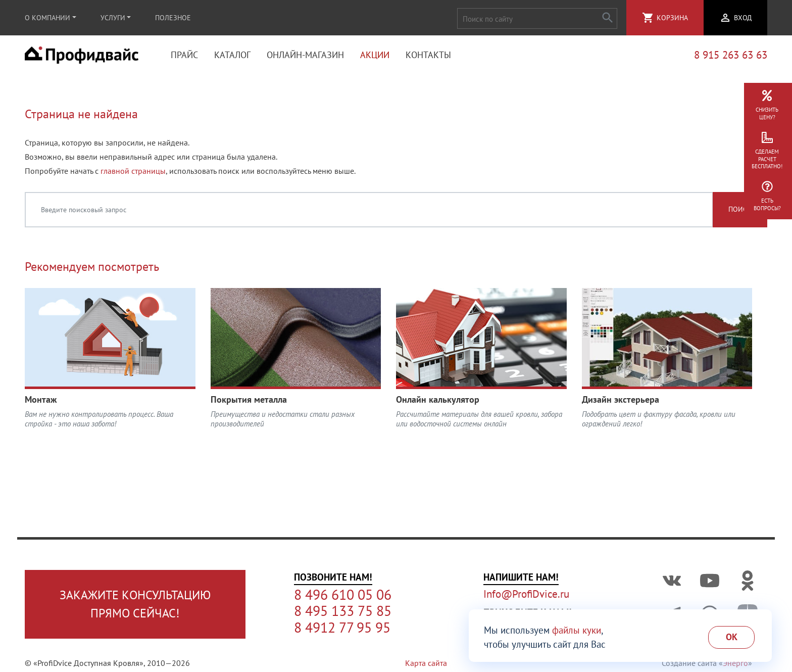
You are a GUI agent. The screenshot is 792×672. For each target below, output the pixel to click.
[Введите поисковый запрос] (369, 212)
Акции (375, 56)
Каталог (232, 56)
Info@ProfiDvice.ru (526, 594)
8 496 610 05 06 (343, 595)
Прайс (184, 56)
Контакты (428, 56)
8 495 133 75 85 (343, 611)
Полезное (173, 18)
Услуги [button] (113, 18)
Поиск (740, 212)
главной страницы (133, 173)
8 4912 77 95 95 (342, 628)
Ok (732, 637)
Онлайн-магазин (305, 56)
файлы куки (577, 630)
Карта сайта (426, 663)
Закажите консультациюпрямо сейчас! (135, 604)
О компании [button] (47, 18)
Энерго (735, 663)
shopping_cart (648, 18)
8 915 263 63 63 (731, 56)
